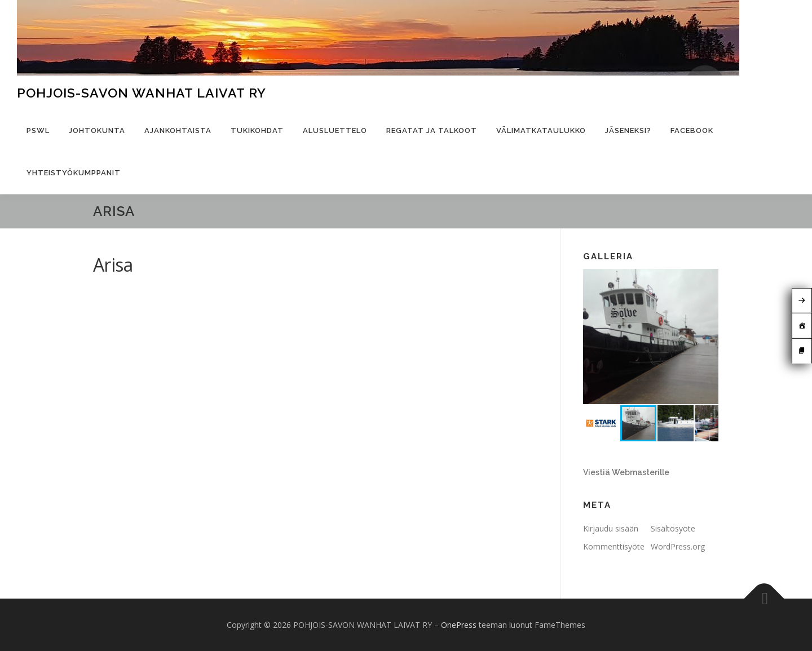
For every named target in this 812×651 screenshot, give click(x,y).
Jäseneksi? (628, 130)
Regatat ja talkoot (432, 130)
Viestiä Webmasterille (626, 472)
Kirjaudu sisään (611, 528)
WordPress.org (678, 546)
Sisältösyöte (673, 528)
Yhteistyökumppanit (74, 173)
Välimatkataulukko (541, 130)
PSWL (38, 130)
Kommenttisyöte (614, 546)
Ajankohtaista (178, 130)
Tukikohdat (257, 130)
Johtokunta (97, 130)
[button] (708, 279)
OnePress (459, 625)
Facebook (692, 130)
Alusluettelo (335, 130)
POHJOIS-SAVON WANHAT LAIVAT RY (142, 93)
